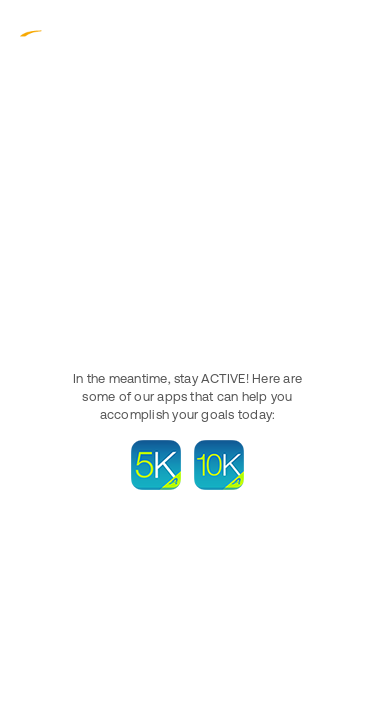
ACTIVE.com (60, 29)
